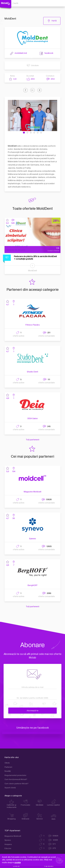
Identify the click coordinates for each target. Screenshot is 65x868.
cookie (17, 863)
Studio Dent (32, 372)
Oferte (7, 763)
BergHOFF (33, 585)
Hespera (8, 844)
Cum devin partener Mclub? (16, 784)
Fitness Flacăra (32, 325)
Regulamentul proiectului (15, 775)
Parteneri (8, 767)
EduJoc (8, 848)
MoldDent (33, 271)
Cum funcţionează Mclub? (16, 779)
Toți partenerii (32, 440)
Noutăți (8, 771)
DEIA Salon (33, 418)
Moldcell (33, 733)
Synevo (32, 539)
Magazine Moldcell (32, 492)
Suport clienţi (10, 788)
